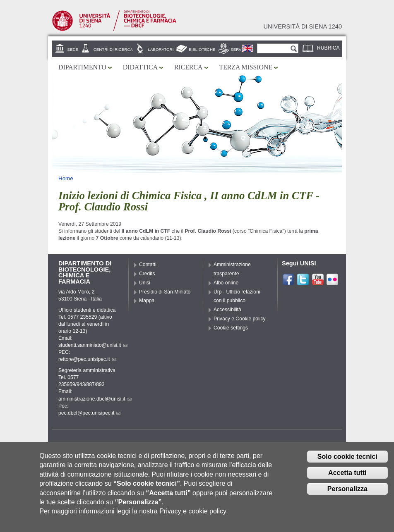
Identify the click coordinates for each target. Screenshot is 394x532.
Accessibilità (227, 310)
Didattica (140, 67)
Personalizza (347, 495)
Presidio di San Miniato (165, 292)
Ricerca (188, 67)
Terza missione (246, 67)
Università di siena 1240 (303, 26)
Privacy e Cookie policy (240, 319)
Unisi (145, 283)
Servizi (238, 49)
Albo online (226, 283)
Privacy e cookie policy (193, 517)
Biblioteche (202, 49)
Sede (73, 49)
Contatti (148, 265)
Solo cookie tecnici (347, 463)
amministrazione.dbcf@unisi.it (95, 399)
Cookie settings (231, 328)
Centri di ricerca (113, 49)
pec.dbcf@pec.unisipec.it (89, 413)
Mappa (147, 301)
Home (66, 178)
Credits (147, 274)
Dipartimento (82, 67)
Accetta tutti (347, 479)
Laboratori (161, 49)
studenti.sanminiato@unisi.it (93, 345)
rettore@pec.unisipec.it (87, 359)
